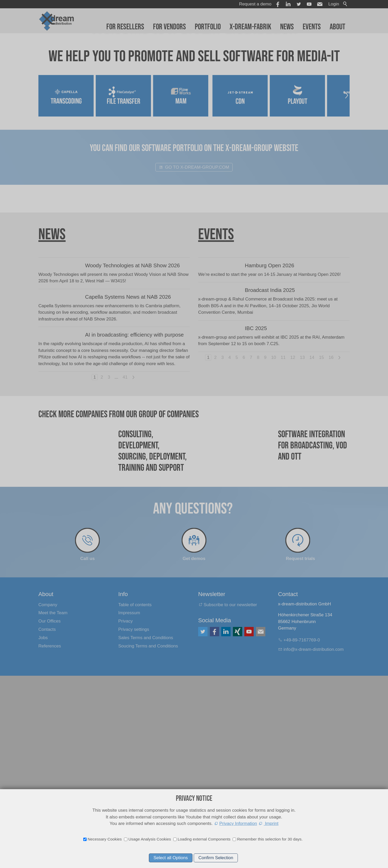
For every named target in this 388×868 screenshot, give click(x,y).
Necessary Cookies (105, 839)
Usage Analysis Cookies (150, 839)
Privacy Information (238, 823)
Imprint (271, 823)
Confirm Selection (216, 858)
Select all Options (171, 858)
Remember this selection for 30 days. (270, 839)
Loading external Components (204, 839)
